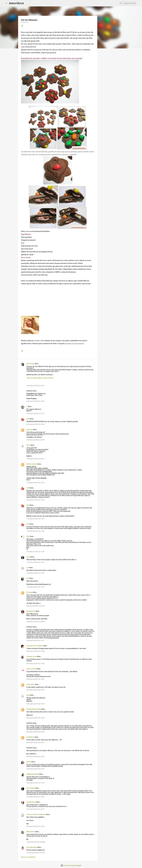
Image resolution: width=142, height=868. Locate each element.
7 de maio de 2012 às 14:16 (35, 573)
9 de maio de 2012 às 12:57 (35, 769)
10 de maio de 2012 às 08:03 (36, 842)
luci (28, 568)
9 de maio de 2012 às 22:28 (35, 826)
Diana (28, 445)
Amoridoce (16, 3)
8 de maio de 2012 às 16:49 (35, 732)
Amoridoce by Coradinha (35, 646)
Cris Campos (31, 788)
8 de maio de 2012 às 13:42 (35, 663)
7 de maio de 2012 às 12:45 (35, 519)
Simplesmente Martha (34, 709)
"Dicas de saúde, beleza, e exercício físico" (40, 378)
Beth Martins (31, 832)
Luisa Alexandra (32, 847)
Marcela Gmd (31, 611)
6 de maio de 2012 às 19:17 (35, 413)
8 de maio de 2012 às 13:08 (35, 651)
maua (28, 557)
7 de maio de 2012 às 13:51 (35, 562)
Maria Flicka (30, 364)
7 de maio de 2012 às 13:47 (35, 552)
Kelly (28, 536)
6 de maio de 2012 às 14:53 (35, 401)
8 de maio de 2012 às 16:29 (35, 704)
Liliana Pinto (30, 684)
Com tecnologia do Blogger (71, 865)
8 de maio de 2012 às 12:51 (35, 640)
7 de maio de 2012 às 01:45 (35, 440)
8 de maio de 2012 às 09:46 (35, 622)
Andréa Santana (32, 464)
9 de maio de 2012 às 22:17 (35, 809)
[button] (22, 26)
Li (27, 406)
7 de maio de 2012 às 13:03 (35, 531)
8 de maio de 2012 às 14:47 (35, 679)
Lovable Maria (31, 802)
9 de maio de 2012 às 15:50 (35, 783)
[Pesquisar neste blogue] (127, 3)
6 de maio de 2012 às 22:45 (35, 424)
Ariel (28, 419)
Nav (28, 578)
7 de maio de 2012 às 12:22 (35, 500)
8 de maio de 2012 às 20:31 (35, 742)
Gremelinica (30, 737)
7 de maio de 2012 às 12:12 (35, 483)
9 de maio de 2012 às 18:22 (35, 797)
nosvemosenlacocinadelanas (36, 814)
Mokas (29, 762)
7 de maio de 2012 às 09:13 (35, 459)
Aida (28, 695)
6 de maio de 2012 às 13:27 (35, 386)
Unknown (30, 429)
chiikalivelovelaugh (33, 774)
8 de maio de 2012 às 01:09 (35, 606)
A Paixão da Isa (32, 656)
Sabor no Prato (31, 669)
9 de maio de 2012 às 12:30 (35, 756)
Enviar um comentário (28, 857)
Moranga (29, 592)
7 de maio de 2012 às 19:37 (35, 587)
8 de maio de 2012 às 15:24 (35, 690)
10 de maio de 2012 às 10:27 (36, 853)
